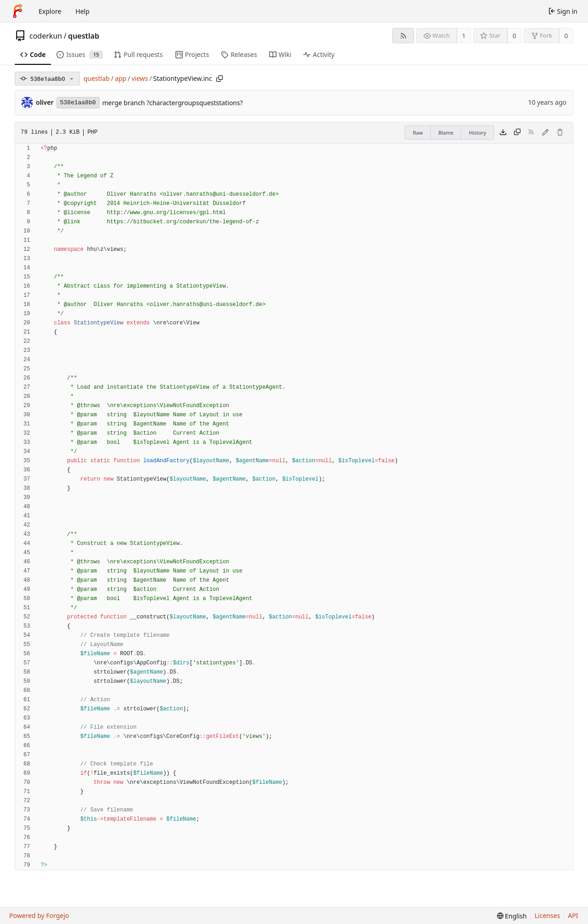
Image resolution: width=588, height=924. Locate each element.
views (140, 78)
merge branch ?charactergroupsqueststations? (173, 103)
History (478, 133)
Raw (418, 133)
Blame (446, 133)
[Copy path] (220, 79)
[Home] (17, 11)
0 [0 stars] (514, 36)
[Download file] (503, 133)
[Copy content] (517, 133)
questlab (84, 36)
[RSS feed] (403, 36)
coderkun (46, 36)
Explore (50, 11)
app (121, 78)
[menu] (512, 916)
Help (82, 11)
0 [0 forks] (566, 36)
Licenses (548, 915)
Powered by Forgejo (39, 915)
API (573, 915)
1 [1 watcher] (464, 36)
